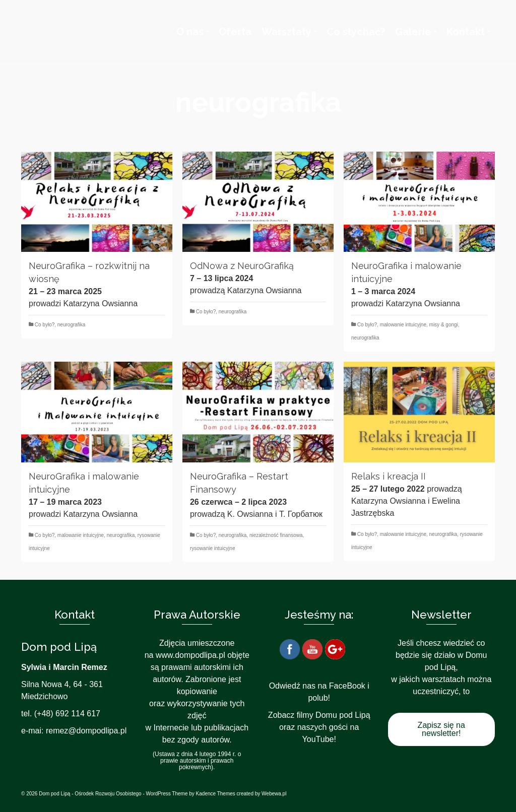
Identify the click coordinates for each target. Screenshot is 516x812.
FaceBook (347, 686)
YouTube (318, 739)
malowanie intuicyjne (403, 325)
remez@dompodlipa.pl (86, 731)
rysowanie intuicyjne (213, 548)
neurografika (72, 325)
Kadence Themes (216, 794)
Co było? (45, 325)
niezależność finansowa (276, 535)
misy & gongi (444, 325)
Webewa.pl (274, 794)
